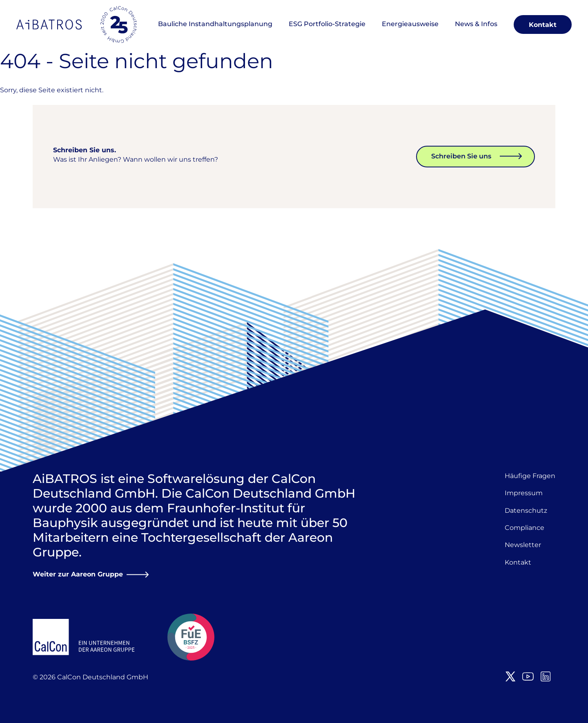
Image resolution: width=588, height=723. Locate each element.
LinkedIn (546, 676)
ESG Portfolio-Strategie (327, 24)
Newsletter (523, 545)
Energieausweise (410, 24)
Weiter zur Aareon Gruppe (78, 574)
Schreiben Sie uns (461, 156)
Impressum (524, 493)
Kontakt (543, 25)
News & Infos (476, 24)
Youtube (528, 676)
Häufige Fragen (530, 476)
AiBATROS (49, 24)
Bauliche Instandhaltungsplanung (215, 24)
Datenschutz (526, 511)
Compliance (525, 528)
